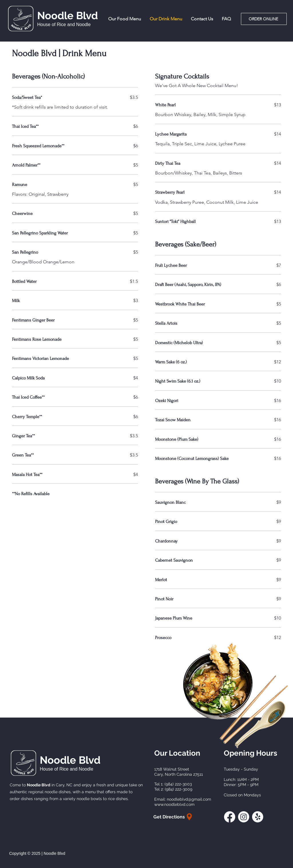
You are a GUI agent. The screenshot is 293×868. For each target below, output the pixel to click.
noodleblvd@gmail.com (189, 799)
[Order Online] (264, 19)
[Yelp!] (258, 817)
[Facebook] (230, 817)
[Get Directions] (174, 817)
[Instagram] (244, 817)
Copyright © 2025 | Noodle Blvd (37, 853)
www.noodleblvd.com (174, 804)
